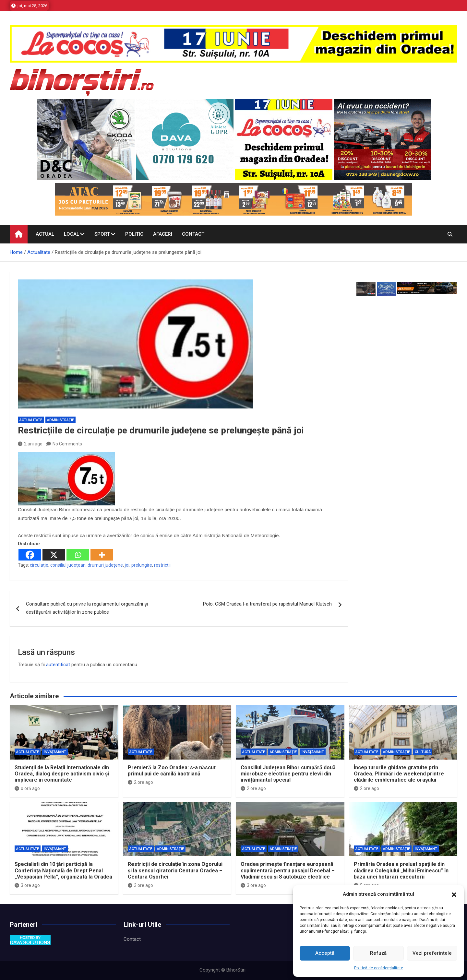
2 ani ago (30, 444)
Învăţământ (55, 752)
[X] (54, 555)
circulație (39, 565)
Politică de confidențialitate (379, 968)
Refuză (378, 953)
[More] (102, 555)
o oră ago (27, 788)
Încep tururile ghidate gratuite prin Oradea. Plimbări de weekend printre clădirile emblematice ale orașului (399, 774)
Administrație (60, 420)
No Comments (67, 444)
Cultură (423, 752)
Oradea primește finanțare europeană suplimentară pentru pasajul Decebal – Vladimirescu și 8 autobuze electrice (288, 870)
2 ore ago (140, 782)
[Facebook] (30, 555)
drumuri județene (105, 565)
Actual (45, 234)
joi (127, 565)
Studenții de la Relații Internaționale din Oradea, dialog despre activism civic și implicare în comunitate (62, 774)
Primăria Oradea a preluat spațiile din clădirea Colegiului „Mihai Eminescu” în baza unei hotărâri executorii (401, 870)
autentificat (58, 665)
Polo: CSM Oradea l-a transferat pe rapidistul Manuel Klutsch (267, 604)
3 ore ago (27, 885)
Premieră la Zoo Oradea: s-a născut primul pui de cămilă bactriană (172, 771)
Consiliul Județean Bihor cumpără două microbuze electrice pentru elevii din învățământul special (288, 774)
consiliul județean (68, 565)
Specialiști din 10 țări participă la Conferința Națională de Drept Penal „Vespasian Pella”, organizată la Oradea (63, 870)
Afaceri (163, 234)
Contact (193, 234)
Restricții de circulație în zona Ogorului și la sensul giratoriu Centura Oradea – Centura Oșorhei (175, 870)
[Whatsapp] (78, 555)
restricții (162, 565)
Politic (134, 234)
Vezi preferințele (432, 953)
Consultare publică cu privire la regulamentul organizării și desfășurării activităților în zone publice (87, 608)
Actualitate (31, 420)
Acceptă (325, 953)
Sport (102, 234)
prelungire (142, 565)
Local (72, 234)
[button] (454, 894)
